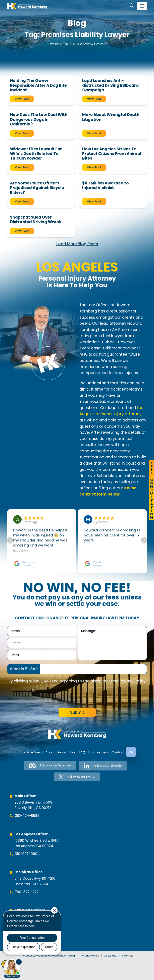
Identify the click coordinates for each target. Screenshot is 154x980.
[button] (144, 540)
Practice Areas (31, 752)
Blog (73, 752)
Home (55, 44)
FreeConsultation (151, 490)
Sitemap (128, 956)
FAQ (82, 752)
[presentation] (38, 696)
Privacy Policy (133, 681)
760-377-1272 (27, 892)
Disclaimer (100, 681)
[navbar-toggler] (142, 6)
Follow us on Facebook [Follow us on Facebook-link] (50, 766)
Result (62, 752)
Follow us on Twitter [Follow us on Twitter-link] (77, 777)
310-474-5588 (27, 816)
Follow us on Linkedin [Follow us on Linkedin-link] (103, 766)
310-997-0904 (27, 854)
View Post (22, 99)
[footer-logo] (77, 734)
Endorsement (98, 752)
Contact (118, 752)
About (50, 752)
